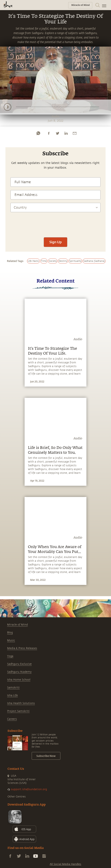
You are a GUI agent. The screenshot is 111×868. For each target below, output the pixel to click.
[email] (75, 133)
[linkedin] (66, 133)
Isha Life (12, 695)
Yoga (10, 656)
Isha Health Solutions (21, 703)
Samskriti (13, 688)
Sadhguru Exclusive (19, 664)
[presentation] (55, 223)
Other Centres (17, 797)
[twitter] (57, 133)
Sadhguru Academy (19, 672)
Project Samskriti (18, 711)
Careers (12, 719)
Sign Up (55, 242)
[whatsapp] (38, 133)
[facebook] (49, 133)
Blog (10, 633)
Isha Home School (19, 680)
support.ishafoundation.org (29, 789)
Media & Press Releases (22, 648)
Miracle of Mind (17, 625)
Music (11, 640)
